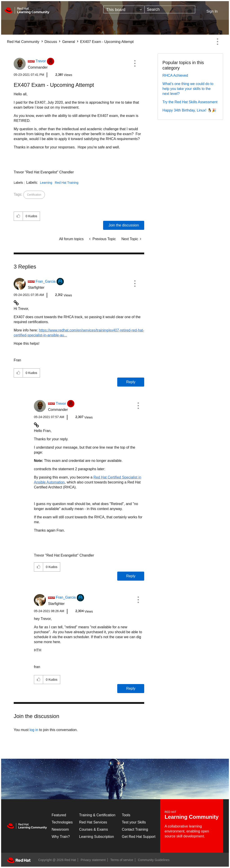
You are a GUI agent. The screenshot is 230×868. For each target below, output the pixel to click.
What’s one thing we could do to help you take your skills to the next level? (188, 89)
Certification (34, 195)
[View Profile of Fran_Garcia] (45, 281)
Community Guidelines (154, 860)
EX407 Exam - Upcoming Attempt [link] (107, 42)
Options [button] (217, 42)
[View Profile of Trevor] (41, 61)
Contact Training (135, 829)
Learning (46, 183)
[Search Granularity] (124, 9)
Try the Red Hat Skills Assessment (190, 102)
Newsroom (60, 829)
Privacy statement (93, 860)
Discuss (51, 42)
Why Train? (61, 837)
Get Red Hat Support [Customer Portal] (139, 837)
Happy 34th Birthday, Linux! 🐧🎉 (189, 110)
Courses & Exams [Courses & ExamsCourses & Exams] (93, 829)
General (69, 42)
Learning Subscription (96, 837)
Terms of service (122, 860)
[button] (135, 63)
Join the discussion (124, 225)
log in (34, 730)
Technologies (62, 822)
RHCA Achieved (175, 75)
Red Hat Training (67, 183)
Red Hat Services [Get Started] (93, 822)
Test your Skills (134, 822)
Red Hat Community (23, 42)
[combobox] (170, 9)
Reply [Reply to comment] (131, 382)
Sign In (212, 11)
